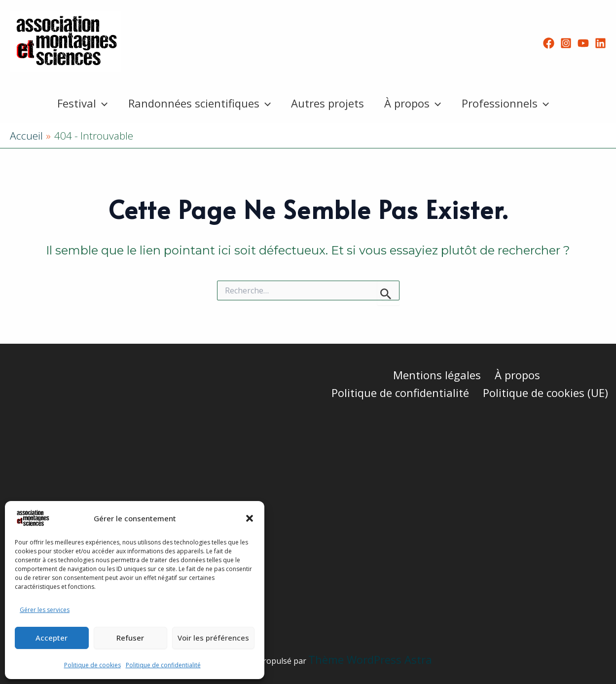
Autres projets (327, 103)
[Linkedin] (600, 43)
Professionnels (508, 103)
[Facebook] (549, 43)
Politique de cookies (92, 665)
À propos (414, 103)
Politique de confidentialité (163, 665)
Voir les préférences (213, 638)
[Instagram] (566, 43)
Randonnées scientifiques (198, 103)
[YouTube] (583, 43)
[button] (250, 518)
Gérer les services (45, 610)
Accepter (52, 638)
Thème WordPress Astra (370, 659)
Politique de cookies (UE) (545, 393)
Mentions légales (437, 375)
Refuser (130, 638)
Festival (80, 103)
